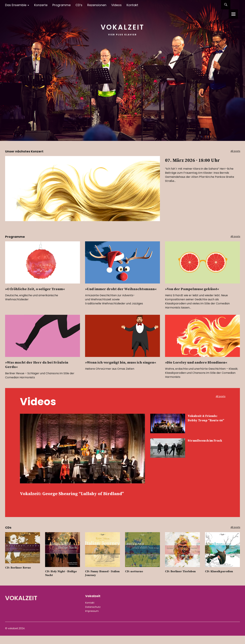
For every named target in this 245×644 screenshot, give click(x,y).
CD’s (79, 5)
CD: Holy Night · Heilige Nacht (62, 582)
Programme (62, 5)
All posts (234, 152)
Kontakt (132, 5)
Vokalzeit (122, 25)
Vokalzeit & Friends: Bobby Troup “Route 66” (206, 421)
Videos (116, 5)
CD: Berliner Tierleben (182, 580)
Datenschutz (93, 615)
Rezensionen (97, 5)
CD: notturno (135, 580)
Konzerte (41, 5)
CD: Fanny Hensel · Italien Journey (98, 582)
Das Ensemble (16, 5)
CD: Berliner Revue (19, 576)
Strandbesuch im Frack (203, 443)
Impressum (92, 619)
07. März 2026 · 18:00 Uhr (196, 164)
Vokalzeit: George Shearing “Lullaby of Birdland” (78, 498)
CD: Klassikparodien (220, 580)
